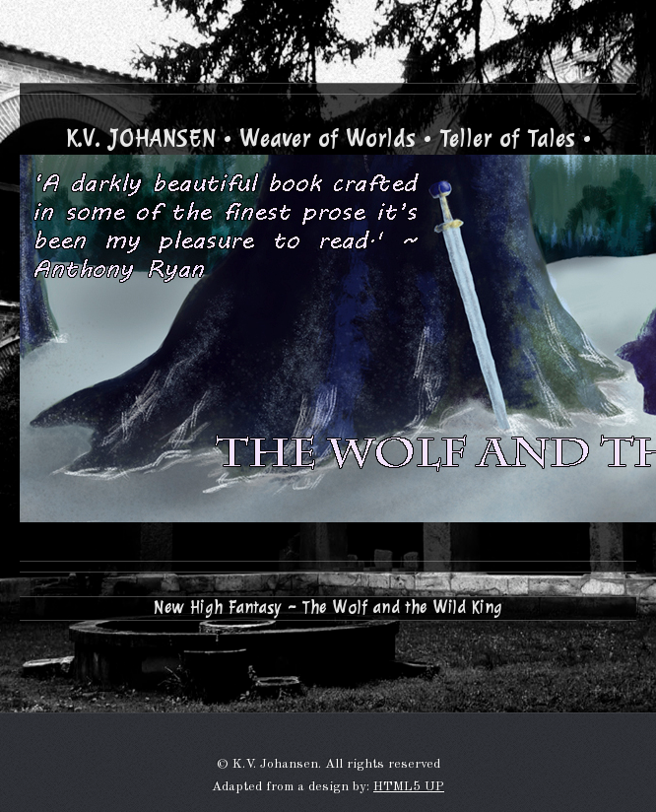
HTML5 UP (409, 787)
